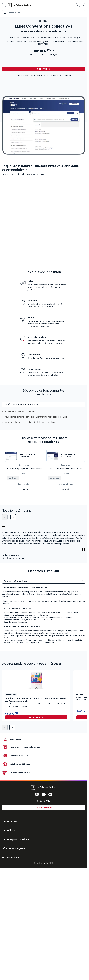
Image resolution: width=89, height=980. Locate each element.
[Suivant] (13, 517)
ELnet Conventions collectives (28, 456)
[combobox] (44, 13)
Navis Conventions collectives (69, 456)
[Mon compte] (78, 5)
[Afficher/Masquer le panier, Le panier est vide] (83, 5)
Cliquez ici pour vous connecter (57, 76)
